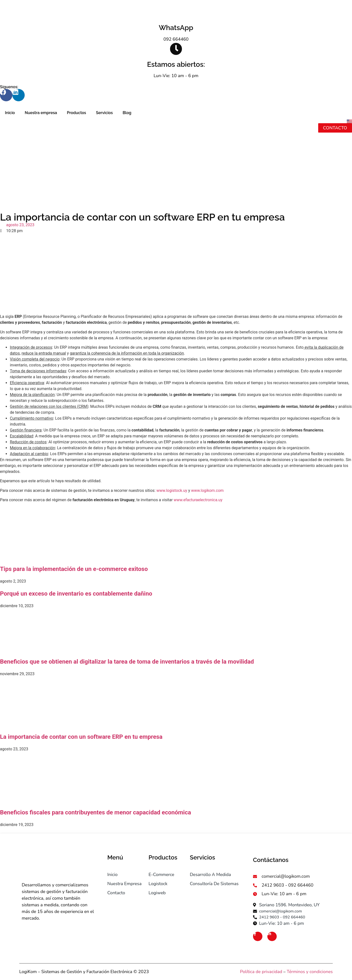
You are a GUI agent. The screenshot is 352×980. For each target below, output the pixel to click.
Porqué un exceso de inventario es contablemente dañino (76, 594)
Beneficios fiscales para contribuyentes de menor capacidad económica (96, 812)
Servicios (104, 113)
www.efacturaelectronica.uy (198, 500)
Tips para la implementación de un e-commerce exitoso (74, 569)
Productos (77, 113)
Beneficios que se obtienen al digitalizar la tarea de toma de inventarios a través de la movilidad (127, 662)
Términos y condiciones (310, 972)
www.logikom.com (207, 490)
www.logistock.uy (172, 490)
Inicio (10, 113)
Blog (127, 113)
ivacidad (274, 972)
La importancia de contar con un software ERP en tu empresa (81, 737)
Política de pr (253, 972)
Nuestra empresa (41, 113)
